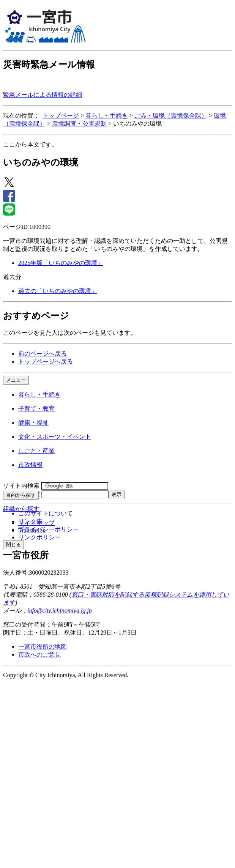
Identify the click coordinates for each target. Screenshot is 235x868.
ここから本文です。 (30, 144)
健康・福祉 (33, 423)
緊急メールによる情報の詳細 (43, 95)
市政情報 (30, 465)
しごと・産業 (36, 451)
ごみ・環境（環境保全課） (171, 116)
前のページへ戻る (43, 354)
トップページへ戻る (46, 362)
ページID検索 (21, 494)
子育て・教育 (36, 409)
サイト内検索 (21, 486)
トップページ (61, 116)
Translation (32, 530)
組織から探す (21, 509)
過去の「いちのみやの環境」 (58, 291)
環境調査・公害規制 (79, 124)
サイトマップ (36, 523)
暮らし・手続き (107, 116)
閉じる (13, 544)
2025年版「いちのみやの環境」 (61, 263)
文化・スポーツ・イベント (55, 437)
